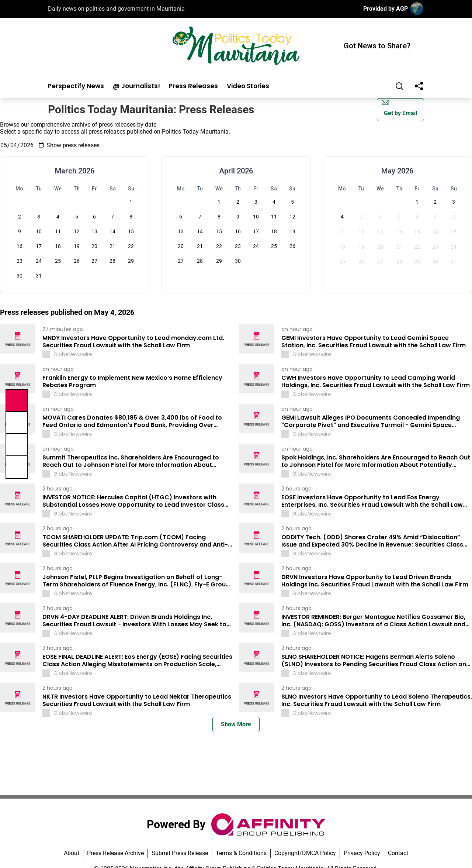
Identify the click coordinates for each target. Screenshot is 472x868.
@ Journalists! (136, 86)
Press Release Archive (115, 853)
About (72, 853)
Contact (398, 853)
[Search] (399, 86)
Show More (236, 724)
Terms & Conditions (241, 853)
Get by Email (399, 108)
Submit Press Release (180, 853)
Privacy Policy (362, 853)
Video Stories (248, 86)
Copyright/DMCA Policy (305, 853)
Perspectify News (76, 86)
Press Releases (193, 86)
